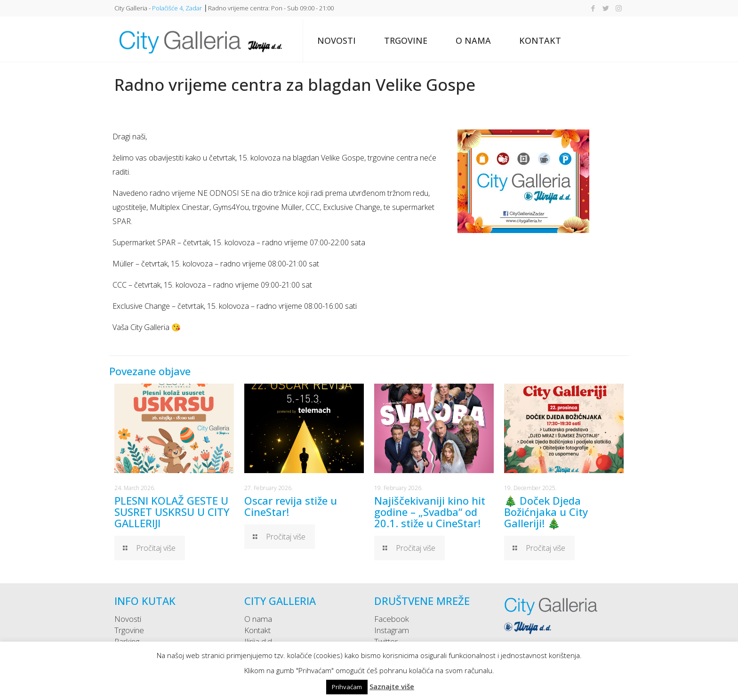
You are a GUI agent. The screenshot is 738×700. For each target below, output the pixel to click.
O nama (258, 619)
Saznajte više (392, 686)
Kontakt (257, 630)
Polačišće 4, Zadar (177, 8)
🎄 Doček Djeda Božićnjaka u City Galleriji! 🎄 (546, 512)
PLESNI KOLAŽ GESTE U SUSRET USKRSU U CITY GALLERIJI (172, 512)
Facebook (392, 619)
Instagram (392, 630)
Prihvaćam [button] (347, 687)
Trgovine (129, 630)
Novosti (128, 619)
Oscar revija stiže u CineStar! (291, 506)
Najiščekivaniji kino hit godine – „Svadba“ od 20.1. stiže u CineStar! (430, 512)
